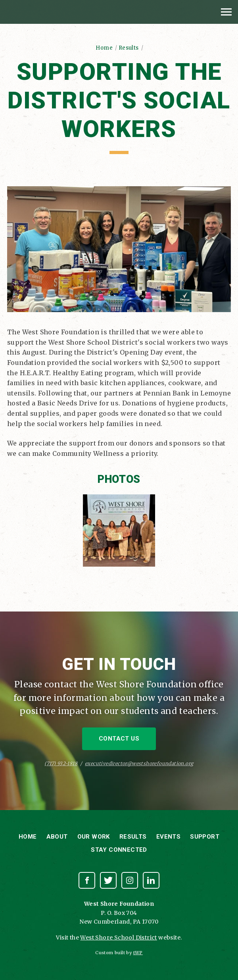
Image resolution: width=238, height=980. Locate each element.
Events (168, 837)
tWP (138, 953)
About (57, 837)
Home (104, 48)
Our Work (94, 837)
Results (129, 48)
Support (205, 837)
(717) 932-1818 (61, 763)
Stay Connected (119, 850)
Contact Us (119, 739)
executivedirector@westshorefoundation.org (139, 763)
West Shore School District (118, 938)
